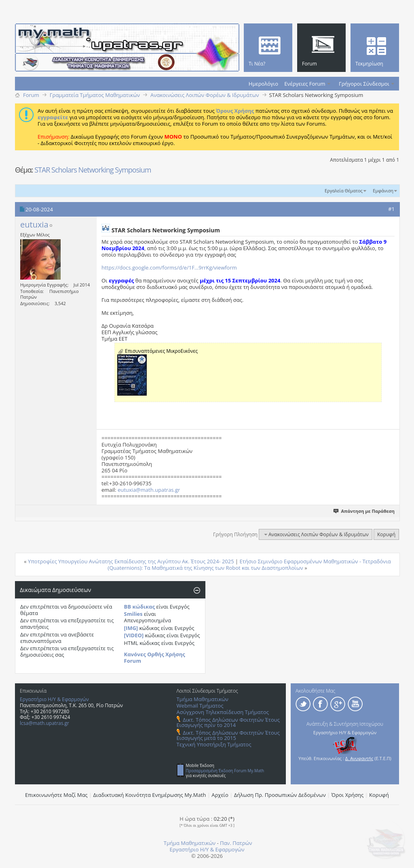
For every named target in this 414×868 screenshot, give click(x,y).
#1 (391, 209)
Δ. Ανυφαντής (359, 758)
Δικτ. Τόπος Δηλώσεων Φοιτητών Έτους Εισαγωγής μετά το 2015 (228, 735)
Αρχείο (220, 795)
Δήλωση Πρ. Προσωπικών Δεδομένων (280, 795)
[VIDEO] (134, 635)
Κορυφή (386, 534)
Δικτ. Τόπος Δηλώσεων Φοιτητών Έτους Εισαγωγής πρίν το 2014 (228, 722)
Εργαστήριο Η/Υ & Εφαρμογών (54, 699)
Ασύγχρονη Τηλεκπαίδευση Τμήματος (223, 712)
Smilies (133, 614)
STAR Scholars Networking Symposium (93, 170)
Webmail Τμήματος (200, 706)
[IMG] (131, 628)
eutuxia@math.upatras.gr (149, 490)
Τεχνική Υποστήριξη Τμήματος (214, 744)
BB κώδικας (139, 607)
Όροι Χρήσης (348, 795)
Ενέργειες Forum (305, 84)
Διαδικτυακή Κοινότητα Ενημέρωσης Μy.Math (150, 795)
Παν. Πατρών (236, 843)
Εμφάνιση (383, 191)
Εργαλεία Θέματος (344, 191)
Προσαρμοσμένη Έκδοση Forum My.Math (225, 771)
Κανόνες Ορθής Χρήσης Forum (155, 657)
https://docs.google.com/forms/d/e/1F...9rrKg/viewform (169, 268)
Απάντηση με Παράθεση (364, 511)
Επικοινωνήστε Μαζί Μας (56, 795)
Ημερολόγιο (263, 84)
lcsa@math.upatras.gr (44, 723)
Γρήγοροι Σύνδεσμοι (364, 84)
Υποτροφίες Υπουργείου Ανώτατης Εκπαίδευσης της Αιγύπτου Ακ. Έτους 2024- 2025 (131, 561)
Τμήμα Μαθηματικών (203, 699)
